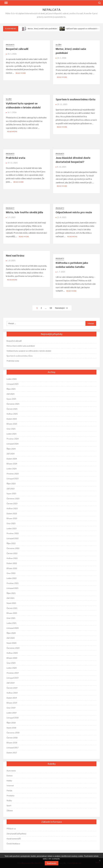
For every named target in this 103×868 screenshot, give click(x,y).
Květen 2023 (12, 508)
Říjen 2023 (11, 484)
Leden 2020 (12, 668)
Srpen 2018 (11, 728)
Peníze (9, 791)
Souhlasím (52, 863)
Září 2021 (11, 598)
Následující (60, 308)
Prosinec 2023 (13, 474)
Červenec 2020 (13, 648)
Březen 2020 (12, 658)
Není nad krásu (15, 255)
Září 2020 (11, 638)
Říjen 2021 (11, 593)
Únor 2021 (11, 618)
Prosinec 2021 (13, 583)
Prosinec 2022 (13, 533)
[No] (100, 860)
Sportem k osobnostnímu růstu (76, 99)
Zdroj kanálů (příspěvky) (16, 834)
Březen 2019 (12, 703)
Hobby (9, 781)
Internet (10, 786)
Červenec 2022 (13, 548)
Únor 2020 (11, 663)
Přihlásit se (11, 829)
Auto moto (11, 771)
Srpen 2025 (11, 399)
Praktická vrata (16, 158)
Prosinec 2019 (13, 673)
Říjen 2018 (11, 723)
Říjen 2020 (11, 633)
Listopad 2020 (13, 628)
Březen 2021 (12, 613)
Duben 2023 (12, 513)
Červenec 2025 (13, 404)
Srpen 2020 (11, 643)
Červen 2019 (12, 688)
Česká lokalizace (13, 844)
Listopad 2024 (13, 444)
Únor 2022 (11, 573)
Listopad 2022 (13, 538)
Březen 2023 (12, 518)
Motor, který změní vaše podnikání (45, 29)
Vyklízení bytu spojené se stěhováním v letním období (29, 351)
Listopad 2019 (13, 678)
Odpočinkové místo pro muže (74, 212)
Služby (59, 45)
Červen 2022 (12, 553)
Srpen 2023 (11, 494)
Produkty (10, 45)
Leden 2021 (12, 623)
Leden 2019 (12, 713)
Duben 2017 (12, 753)
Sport (9, 805)
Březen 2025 (12, 424)
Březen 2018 (12, 743)
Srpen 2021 (11, 603)
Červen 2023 (12, 503)
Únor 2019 (11, 708)
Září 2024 (11, 454)
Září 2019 (11, 683)
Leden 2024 (12, 469)
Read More (21, 73)
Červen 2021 (12, 608)
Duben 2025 (12, 419)
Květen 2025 (12, 414)
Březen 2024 (12, 464)
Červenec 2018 (13, 733)
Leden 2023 (12, 528)
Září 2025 (11, 394)
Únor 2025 (11, 429)
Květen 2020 (12, 653)
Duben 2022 (12, 563)
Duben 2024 (12, 459)
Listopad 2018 (13, 718)
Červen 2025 (12, 409)
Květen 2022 (12, 558)
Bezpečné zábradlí (17, 49)
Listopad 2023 (13, 479)
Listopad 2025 (13, 384)
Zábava (10, 810)
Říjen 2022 (11, 543)
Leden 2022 (12, 578)
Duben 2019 (12, 698)
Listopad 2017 (13, 748)
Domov (10, 776)
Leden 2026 (12, 379)
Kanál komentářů (14, 839)
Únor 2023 (11, 523)
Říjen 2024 (11, 449)
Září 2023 (11, 489)
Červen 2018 (12, 738)
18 (51, 308)
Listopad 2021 (13, 588)
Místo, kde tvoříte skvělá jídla (24, 212)
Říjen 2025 (11, 389)
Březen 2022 (12, 568)
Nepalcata (51, 10)
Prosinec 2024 (13, 439)
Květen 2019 (12, 693)
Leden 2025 (12, 434)
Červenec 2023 (13, 498)
